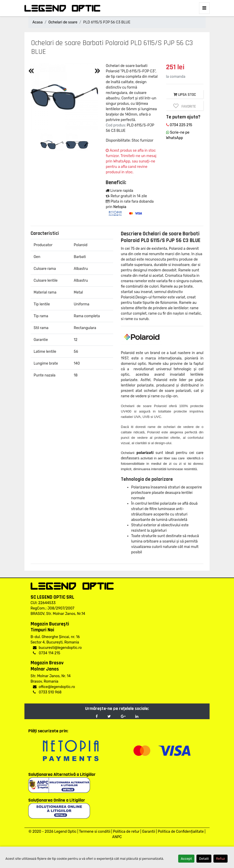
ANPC (117, 837)
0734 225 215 (179, 125)
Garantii (148, 832)
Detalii (204, 859)
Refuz (220, 859)
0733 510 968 (47, 692)
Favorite (185, 106)
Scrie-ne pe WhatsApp (178, 135)
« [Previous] (31, 71)
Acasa (38, 22)
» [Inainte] (97, 71)
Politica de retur (126, 832)
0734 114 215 (47, 653)
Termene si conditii (95, 832)
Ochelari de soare (63, 22)
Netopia (120, 207)
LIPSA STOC (185, 95)
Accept (186, 859)
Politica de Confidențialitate (181, 832)
